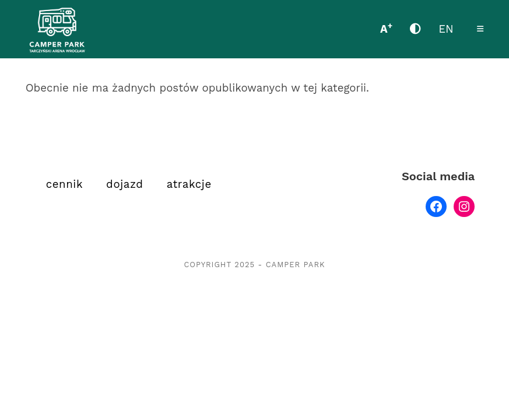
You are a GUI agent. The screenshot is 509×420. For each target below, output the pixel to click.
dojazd (125, 184)
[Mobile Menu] (480, 29)
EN (446, 29)
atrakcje (189, 184)
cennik (64, 184)
